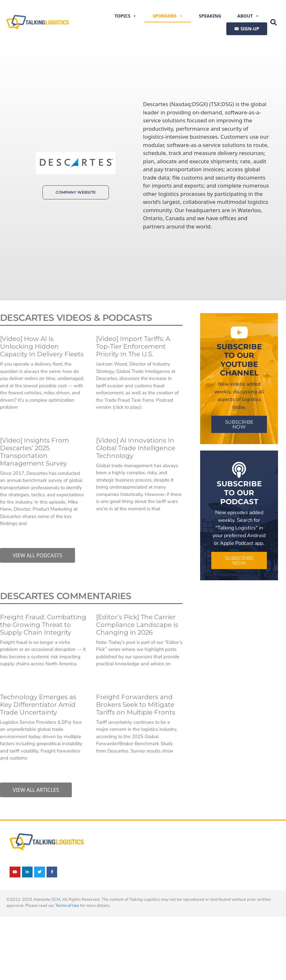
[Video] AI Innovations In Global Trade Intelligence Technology (136, 448)
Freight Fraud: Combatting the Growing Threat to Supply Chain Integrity (43, 625)
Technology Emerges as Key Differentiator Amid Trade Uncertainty (38, 705)
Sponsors (168, 16)
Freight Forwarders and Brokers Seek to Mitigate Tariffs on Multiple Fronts (136, 705)
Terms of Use (67, 906)
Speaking (210, 16)
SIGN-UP (250, 29)
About (248, 16)
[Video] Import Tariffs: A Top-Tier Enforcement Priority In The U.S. (133, 346)
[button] (274, 22)
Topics (126, 16)
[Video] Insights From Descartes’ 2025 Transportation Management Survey (34, 452)
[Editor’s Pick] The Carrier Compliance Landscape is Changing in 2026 (137, 625)
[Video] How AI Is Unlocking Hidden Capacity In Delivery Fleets (42, 346)
